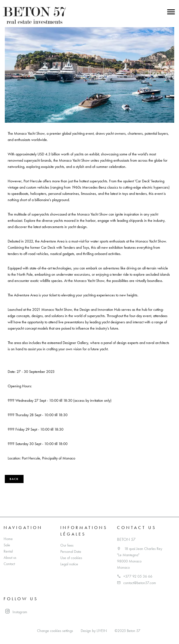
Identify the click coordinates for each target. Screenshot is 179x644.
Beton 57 (126, 539)
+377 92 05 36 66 (138, 576)
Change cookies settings (55, 631)
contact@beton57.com (140, 583)
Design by (94, 631)
